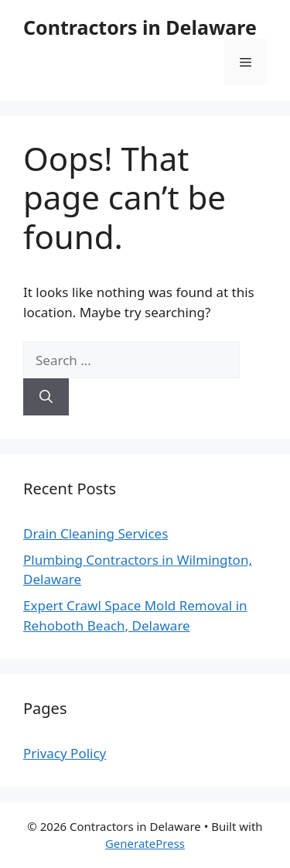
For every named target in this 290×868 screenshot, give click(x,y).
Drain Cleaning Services (96, 533)
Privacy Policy (65, 753)
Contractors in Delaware (140, 27)
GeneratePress (145, 843)
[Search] (46, 397)
